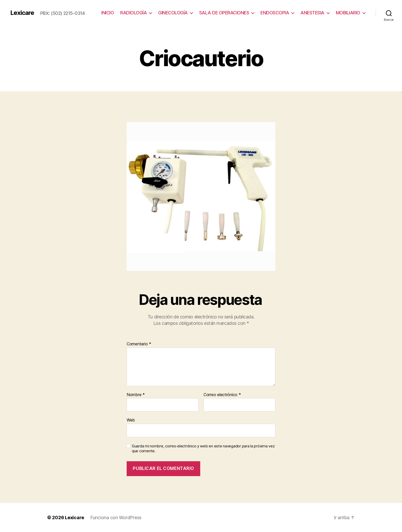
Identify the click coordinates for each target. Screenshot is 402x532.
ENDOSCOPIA (275, 13)
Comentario (139, 344)
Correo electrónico (222, 395)
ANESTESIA (312, 13)
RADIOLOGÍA (133, 13)
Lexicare (22, 13)
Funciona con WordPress (116, 518)
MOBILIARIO (348, 13)
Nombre (136, 395)
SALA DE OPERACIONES (224, 13)
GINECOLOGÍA (173, 13)
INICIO (108, 13)
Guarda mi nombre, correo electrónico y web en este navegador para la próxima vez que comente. (203, 449)
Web (131, 420)
